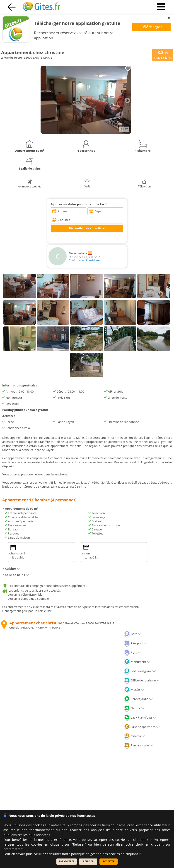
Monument (137, 662)
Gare (133, 634)
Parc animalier (139, 745)
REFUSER (88, 861)
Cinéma (134, 736)
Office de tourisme (142, 680)
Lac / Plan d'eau (140, 717)
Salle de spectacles (142, 727)
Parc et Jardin (138, 699)
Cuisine (11, 568)
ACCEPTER (109, 861)
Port (132, 652)
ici (141, 854)
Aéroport (135, 643)
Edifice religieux (140, 671)
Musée (134, 690)
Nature (134, 708)
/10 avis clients (163, 55)
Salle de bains (16, 575)
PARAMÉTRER (67, 861)
